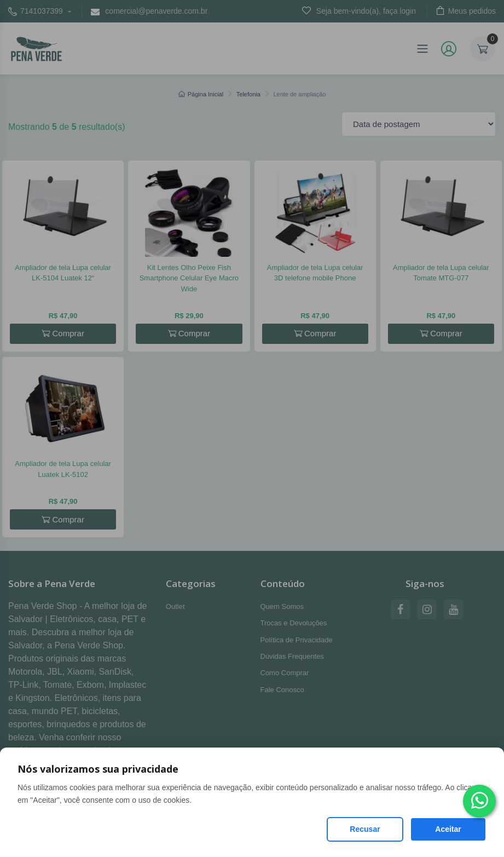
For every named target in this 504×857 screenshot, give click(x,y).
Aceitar (448, 829)
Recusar (365, 829)
